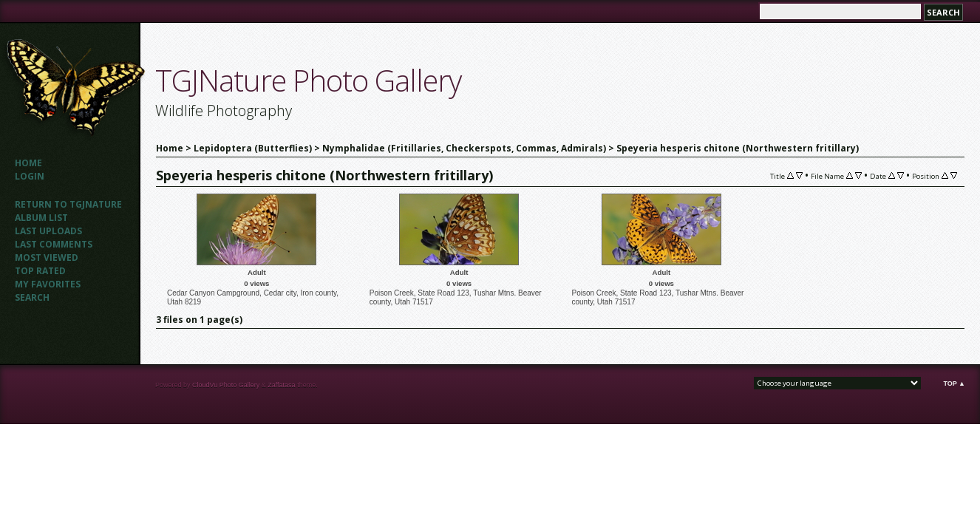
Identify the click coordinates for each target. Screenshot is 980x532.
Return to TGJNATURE (68, 204)
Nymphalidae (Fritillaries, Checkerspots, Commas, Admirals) (464, 148)
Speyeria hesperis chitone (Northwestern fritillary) (738, 148)
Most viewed (47, 258)
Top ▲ (954, 383)
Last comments (54, 244)
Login (30, 176)
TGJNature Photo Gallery (308, 80)
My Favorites (48, 284)
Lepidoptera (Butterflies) (253, 148)
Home (28, 163)
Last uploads (48, 231)
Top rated (40, 271)
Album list (41, 218)
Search (32, 297)
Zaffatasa (281, 385)
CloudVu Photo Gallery (226, 385)
